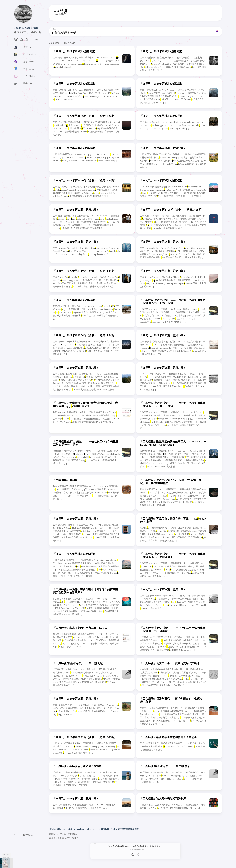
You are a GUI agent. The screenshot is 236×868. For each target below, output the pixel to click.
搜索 (54, 29)
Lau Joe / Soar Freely (26, 28)
